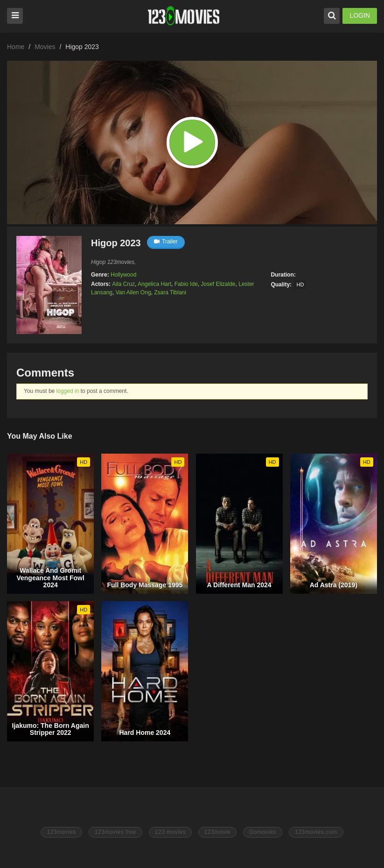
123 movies (170, 832)
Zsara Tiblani (170, 292)
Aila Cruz (123, 284)
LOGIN (360, 15)
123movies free (115, 832)
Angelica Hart (154, 284)
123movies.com (316, 832)
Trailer (166, 242)
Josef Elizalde (218, 284)
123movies (61, 832)
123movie (217, 832)
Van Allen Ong (133, 292)
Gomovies (263, 832)
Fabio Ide (186, 284)
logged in (68, 391)
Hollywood (123, 275)
